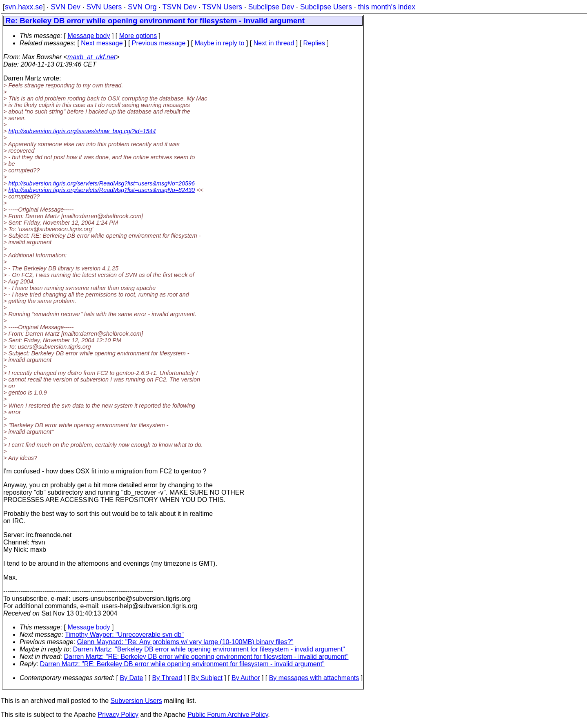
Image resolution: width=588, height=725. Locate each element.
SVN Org (142, 7)
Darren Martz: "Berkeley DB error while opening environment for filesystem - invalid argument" (209, 649)
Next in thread (274, 43)
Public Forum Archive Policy (228, 715)
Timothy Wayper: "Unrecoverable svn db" (124, 635)
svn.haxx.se (24, 7)
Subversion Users (136, 701)
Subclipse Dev (271, 7)
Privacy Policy (118, 715)
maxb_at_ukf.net (91, 57)
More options (138, 36)
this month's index (387, 7)
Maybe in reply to (220, 43)
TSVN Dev (179, 7)
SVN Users (104, 7)
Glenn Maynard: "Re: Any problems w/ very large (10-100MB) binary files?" (185, 642)
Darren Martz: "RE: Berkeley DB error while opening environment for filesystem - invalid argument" (206, 657)
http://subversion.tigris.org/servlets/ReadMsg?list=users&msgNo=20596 (101, 183)
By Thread (167, 678)
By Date (131, 678)
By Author (246, 678)
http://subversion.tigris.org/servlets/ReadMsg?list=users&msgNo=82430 (101, 190)
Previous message (159, 43)
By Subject (207, 678)
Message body (89, 36)
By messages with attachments (314, 678)
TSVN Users (222, 7)
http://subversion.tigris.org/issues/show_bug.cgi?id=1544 (82, 131)
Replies (314, 43)
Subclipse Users (326, 7)
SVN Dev (65, 7)
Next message (102, 43)
